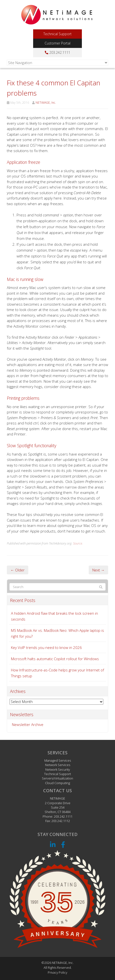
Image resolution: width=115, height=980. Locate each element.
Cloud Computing (57, 783)
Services (57, 753)
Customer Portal (57, 43)
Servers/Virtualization (57, 778)
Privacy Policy (57, 972)
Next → (98, 570)
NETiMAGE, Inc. (46, 103)
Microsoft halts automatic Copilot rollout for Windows (55, 659)
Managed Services (58, 760)
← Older (18, 570)
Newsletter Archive (28, 724)
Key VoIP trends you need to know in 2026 (46, 647)
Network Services (58, 765)
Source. (78, 543)
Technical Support (57, 34)
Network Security (58, 769)
